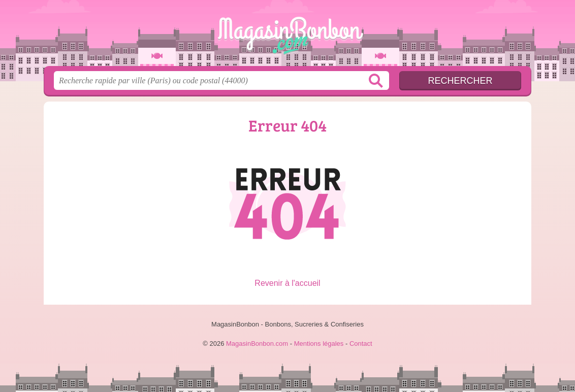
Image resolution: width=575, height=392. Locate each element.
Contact (361, 344)
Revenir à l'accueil (287, 283)
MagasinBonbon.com (287, 36)
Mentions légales (319, 344)
